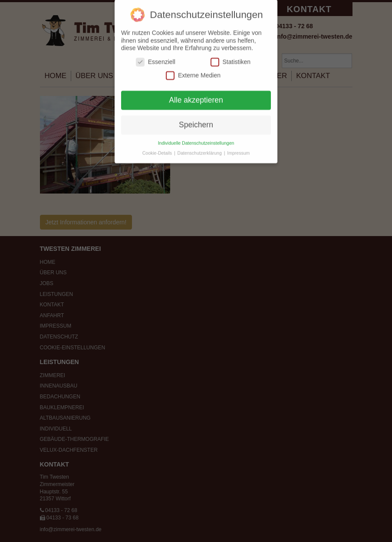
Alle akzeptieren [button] (196, 95)
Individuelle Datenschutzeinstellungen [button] (196, 138)
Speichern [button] (196, 120)
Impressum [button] (238, 148)
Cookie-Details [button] (158, 148)
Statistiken (231, 57)
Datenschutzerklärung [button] (200, 148)
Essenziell (156, 57)
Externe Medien (193, 71)
